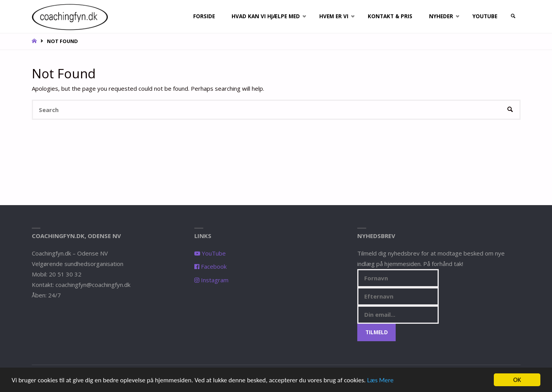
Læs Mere (381, 381)
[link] (513, 16)
